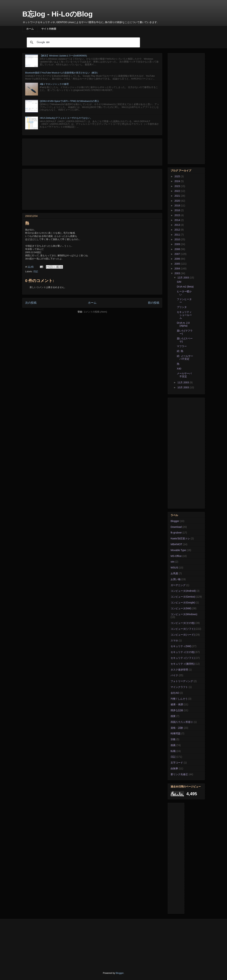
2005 (178, 264)
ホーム (30, 29)
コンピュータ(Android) (183, 591)
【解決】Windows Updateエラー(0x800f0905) (63, 56)
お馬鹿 (174, 573)
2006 (178, 259)
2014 (178, 220)
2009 (178, 244)
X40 (179, 369)
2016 (178, 210)
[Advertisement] (92, 151)
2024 (178, 181)
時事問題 (176, 733)
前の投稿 (154, 303)
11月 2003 (183, 382)
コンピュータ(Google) (183, 603)
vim (173, 562)
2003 (178, 273)
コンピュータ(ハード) (183, 635)
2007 (178, 254)
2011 (178, 235)
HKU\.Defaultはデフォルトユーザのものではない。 (66, 118)
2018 (178, 206)
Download (176, 527)
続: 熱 (180, 351)
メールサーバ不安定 (184, 375)
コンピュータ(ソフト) (183, 629)
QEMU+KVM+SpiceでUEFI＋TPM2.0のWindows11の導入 (69, 101)
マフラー (182, 346)
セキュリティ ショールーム (184, 315)
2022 (178, 191)
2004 (178, 269)
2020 (178, 201)
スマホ (174, 640)
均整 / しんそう (179, 699)
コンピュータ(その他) (183, 623)
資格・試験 (177, 728)
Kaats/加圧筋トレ (180, 538)
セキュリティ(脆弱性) (183, 664)
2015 (178, 215)
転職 (173, 751)
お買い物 (176, 579)
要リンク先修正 (179, 774)
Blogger (175, 521)
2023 (178, 186)
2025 (178, 176)
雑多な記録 (177, 710)
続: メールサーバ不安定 (185, 358)
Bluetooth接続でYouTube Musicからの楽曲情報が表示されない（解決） (62, 73)
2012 (178, 230)
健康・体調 (177, 704)
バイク (174, 675)
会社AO (175, 693)
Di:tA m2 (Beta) (185, 287)
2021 (178, 196)
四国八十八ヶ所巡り (182, 722)
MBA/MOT (176, 544)
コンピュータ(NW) (181, 608)
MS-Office (176, 556)
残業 (173, 716)
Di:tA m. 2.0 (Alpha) (183, 324)
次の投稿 (31, 303)
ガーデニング (178, 585)
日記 (36, 271)
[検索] (83, 42)
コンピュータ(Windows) (184, 614)
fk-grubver (176, 533)
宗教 (173, 739)
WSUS (174, 568)
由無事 (174, 768)
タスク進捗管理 (179, 670)
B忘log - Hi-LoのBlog (57, 14)
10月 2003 (183, 387)
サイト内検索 (49, 29)
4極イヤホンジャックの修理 (54, 84)
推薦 (173, 745)
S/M (179, 282)
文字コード (177, 763)
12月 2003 (183, 278)
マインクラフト (179, 687)
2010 (178, 239)
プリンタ (182, 307)
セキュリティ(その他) (183, 652)
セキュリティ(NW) (181, 646)
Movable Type (178, 550)
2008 (178, 249)
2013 (178, 225)
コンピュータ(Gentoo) (183, 597)
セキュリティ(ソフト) (183, 658)
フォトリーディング (182, 681)
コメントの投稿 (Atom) (95, 312)
